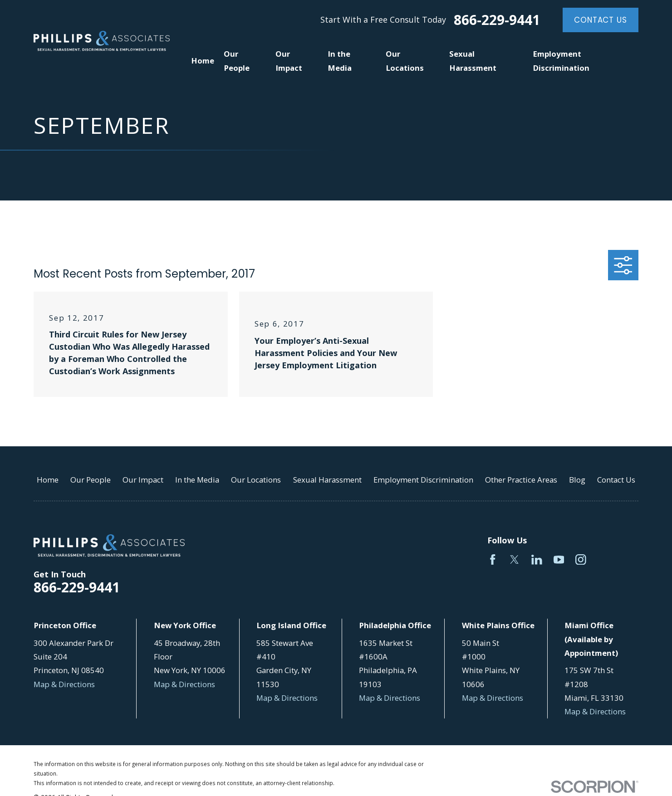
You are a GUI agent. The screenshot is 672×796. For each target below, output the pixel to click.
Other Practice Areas (521, 480)
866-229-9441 (497, 20)
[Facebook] (493, 560)
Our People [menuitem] (237, 61)
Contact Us (600, 20)
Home (48, 480)
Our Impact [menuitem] (289, 61)
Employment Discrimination (423, 480)
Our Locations (256, 480)
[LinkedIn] (537, 560)
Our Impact (143, 480)
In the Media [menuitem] (340, 61)
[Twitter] (515, 560)
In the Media (197, 480)
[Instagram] (581, 560)
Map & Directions (64, 684)
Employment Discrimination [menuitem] (561, 61)
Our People (91, 480)
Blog (577, 480)
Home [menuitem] (203, 61)
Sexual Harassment (327, 480)
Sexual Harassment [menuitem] (473, 61)
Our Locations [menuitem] (405, 61)
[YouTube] (559, 560)
